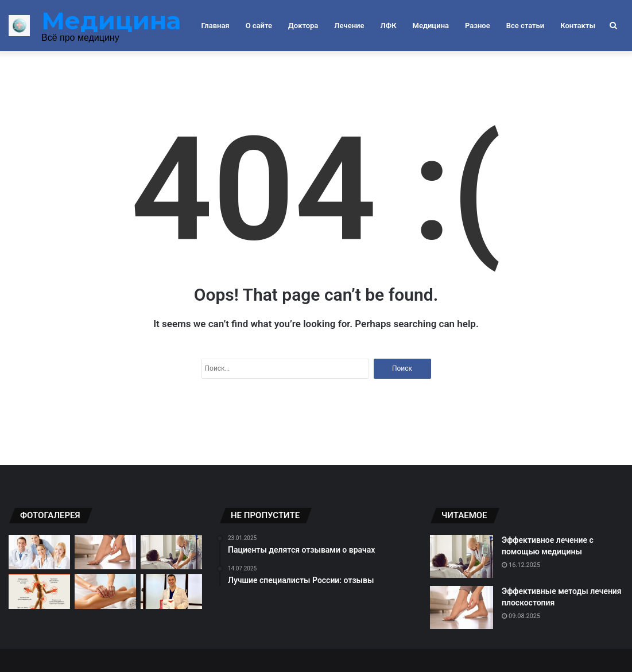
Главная (216, 26)
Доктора (303, 26)
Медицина (431, 26)
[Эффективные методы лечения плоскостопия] (105, 552)
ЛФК (388, 26)
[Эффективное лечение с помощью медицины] (171, 552)
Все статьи (526, 26)
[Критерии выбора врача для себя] (39, 552)
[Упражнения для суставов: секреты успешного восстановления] (39, 591)
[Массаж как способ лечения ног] (105, 591)
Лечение (349, 26)
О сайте (259, 26)
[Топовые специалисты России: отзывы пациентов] (171, 591)
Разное (478, 26)
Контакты (578, 26)
